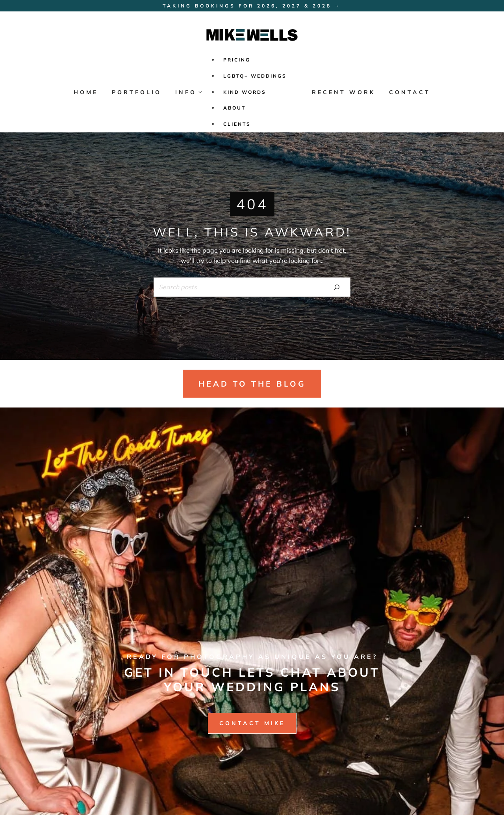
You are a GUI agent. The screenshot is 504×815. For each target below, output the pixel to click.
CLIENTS (237, 124)
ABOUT (234, 108)
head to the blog (252, 384)
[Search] (337, 287)
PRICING (237, 60)
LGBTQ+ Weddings (255, 76)
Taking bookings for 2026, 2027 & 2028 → (252, 6)
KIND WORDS (245, 92)
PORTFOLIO (137, 92)
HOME (86, 92)
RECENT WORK (344, 92)
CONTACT (410, 92)
